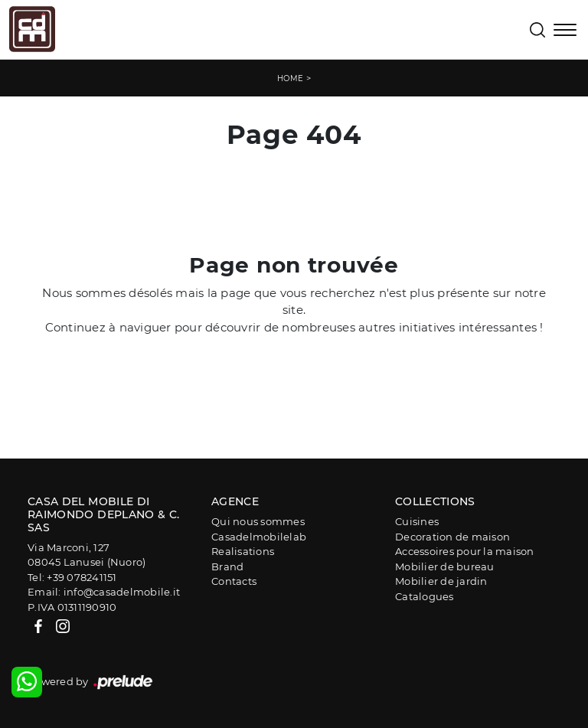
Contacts (234, 581)
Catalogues (425, 596)
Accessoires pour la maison (465, 551)
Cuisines (417, 521)
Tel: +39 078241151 (72, 577)
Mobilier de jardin (441, 581)
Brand (227, 566)
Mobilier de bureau (445, 566)
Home (291, 78)
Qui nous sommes (258, 521)
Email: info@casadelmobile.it (104, 592)
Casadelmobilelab (259, 537)
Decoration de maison (452, 537)
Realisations (243, 551)
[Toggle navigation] (565, 31)
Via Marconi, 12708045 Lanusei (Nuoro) (87, 555)
